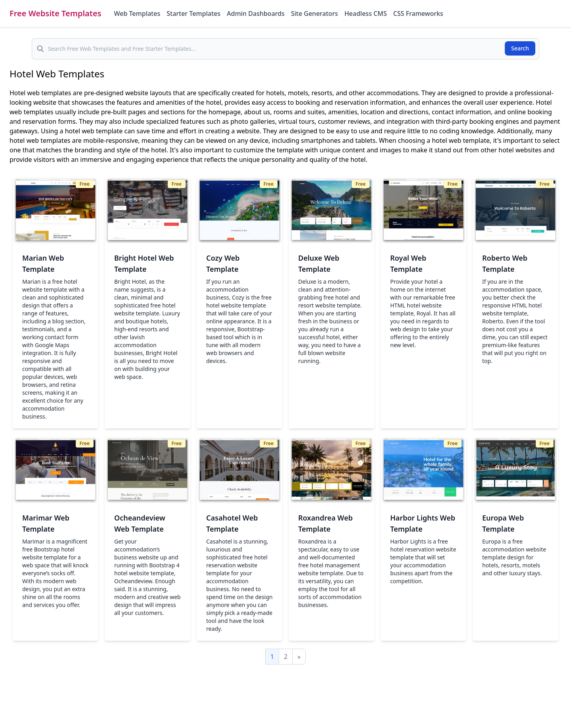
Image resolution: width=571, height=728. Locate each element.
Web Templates (137, 13)
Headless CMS (365, 13)
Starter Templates (194, 13)
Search (520, 48)
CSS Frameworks (418, 13)
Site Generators (315, 13)
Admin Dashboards (256, 13)
